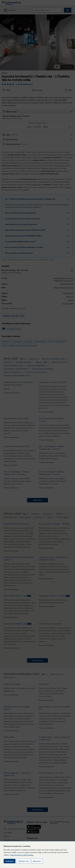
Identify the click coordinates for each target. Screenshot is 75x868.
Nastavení (37, 861)
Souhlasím (10, 861)
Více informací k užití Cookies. (22, 855)
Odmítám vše (23, 861)
